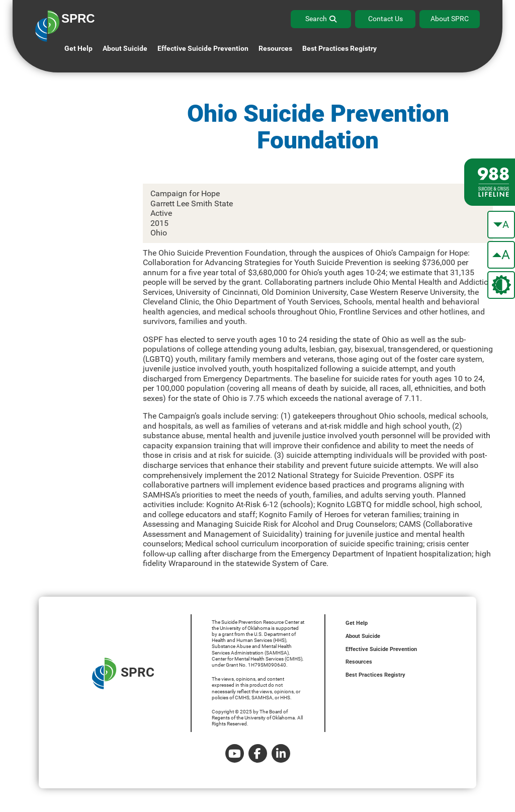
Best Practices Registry (339, 48)
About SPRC (450, 19)
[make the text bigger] (501, 255)
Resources (359, 662)
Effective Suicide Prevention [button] (203, 48)
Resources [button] (275, 48)
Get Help (78, 48)
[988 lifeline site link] (490, 182)
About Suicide (125, 48)
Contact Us (385, 19)
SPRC (123, 673)
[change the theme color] (501, 285)
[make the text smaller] (501, 225)
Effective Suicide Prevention (381, 649)
